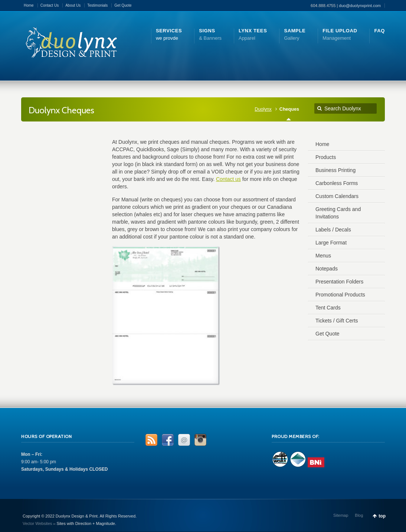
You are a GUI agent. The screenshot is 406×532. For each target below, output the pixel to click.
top (382, 516)
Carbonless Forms (337, 183)
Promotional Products (340, 295)
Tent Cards (328, 308)
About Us (73, 5)
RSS (151, 440)
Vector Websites (37, 523)
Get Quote (123, 5)
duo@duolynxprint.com (360, 6)
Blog (359, 515)
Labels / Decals (333, 230)
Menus (323, 256)
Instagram (200, 440)
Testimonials (97, 5)
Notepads (327, 269)
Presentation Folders (339, 282)
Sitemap (341, 515)
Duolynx (263, 109)
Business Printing (335, 170)
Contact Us (50, 5)
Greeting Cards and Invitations (338, 213)
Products (326, 157)
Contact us (228, 179)
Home (29, 5)
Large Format (331, 243)
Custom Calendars (337, 196)
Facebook (168, 440)
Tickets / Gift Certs (337, 321)
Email (184, 440)
